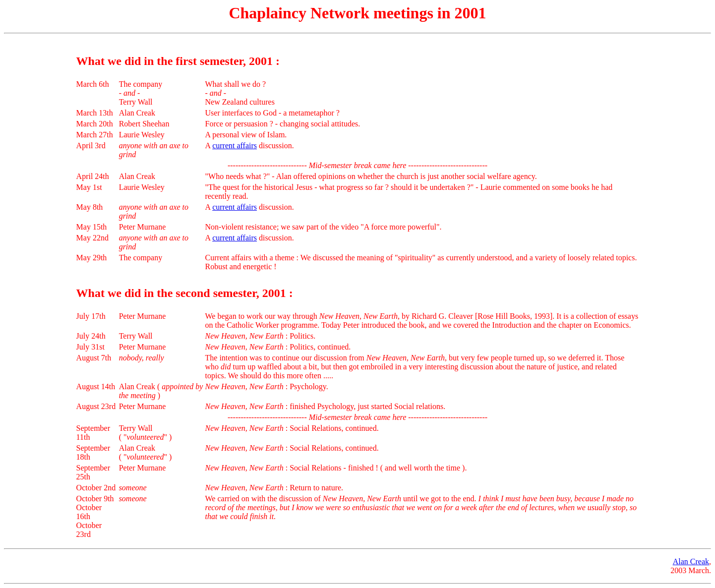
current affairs (235, 146)
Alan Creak (691, 561)
